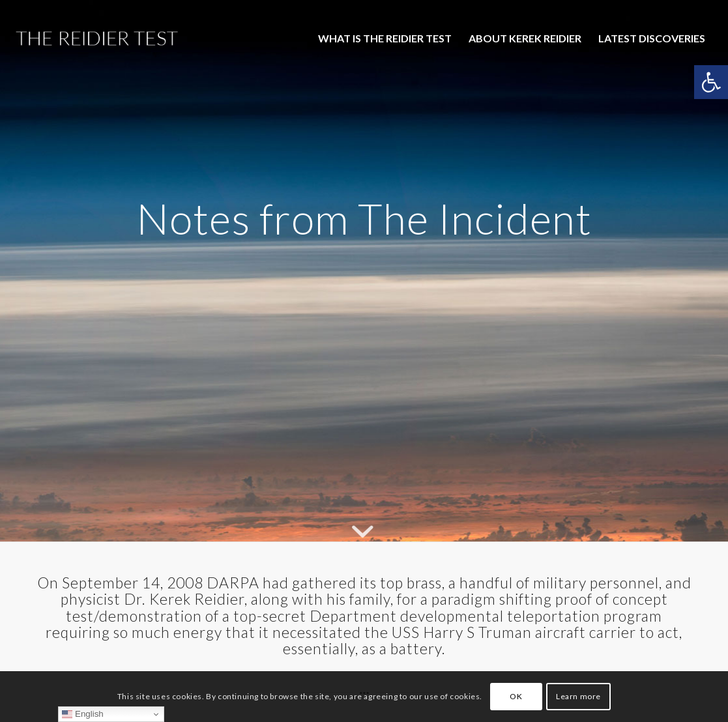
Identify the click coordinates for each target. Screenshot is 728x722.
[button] (711, 82)
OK (516, 696)
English (82, 714)
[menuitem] (385, 38)
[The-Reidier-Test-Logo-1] (97, 38)
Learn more (578, 696)
